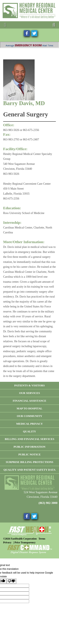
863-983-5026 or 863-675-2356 (21, 130)
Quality (29, 431)
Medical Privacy (29, 424)
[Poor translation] (11, 581)
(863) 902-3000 (48, 503)
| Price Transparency (24, 542)
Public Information (29, 447)
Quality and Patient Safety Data (29, 470)
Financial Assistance (29, 401)
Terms (42, 539)
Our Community (29, 416)
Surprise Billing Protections (30, 462)
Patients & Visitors (29, 385)
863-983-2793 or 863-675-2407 (21, 139)
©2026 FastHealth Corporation (20, 539)
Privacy (7, 542)
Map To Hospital (30, 408)
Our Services (29, 393)
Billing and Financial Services (29, 439)
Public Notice (30, 454)
